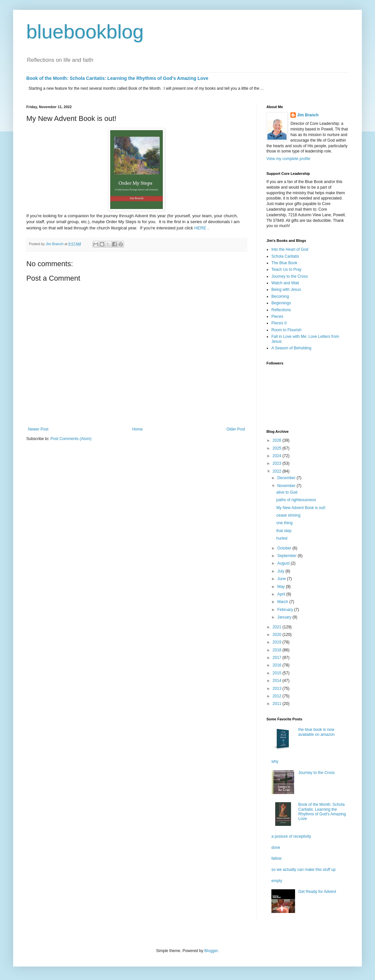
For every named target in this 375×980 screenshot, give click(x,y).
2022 (278, 471)
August (284, 563)
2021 (278, 627)
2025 (278, 448)
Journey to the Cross (290, 276)
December (287, 478)
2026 (278, 440)
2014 (278, 681)
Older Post (236, 429)
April (282, 594)
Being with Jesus (286, 290)
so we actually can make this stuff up (303, 870)
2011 (278, 704)
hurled (282, 538)
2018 (278, 650)
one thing (284, 523)
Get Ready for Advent (317, 892)
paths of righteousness (296, 500)
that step (284, 531)
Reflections (281, 310)
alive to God (287, 492)
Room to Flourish (286, 330)
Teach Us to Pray (286, 269)
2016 (278, 665)
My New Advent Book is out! (301, 508)
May (282, 587)
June (282, 579)
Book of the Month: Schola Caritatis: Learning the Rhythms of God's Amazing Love (117, 78)
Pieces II (279, 323)
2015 (278, 673)
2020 (278, 635)
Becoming (280, 296)
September (287, 556)
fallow (276, 858)
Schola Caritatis (285, 256)
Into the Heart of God (290, 249)
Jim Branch (308, 115)
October (285, 548)
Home (137, 429)
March (283, 602)
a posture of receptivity (291, 836)
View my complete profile (288, 159)
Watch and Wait (285, 283)
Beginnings (281, 303)
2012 (278, 696)
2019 (278, 642)
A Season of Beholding (291, 348)
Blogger (211, 951)
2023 (278, 463)
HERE (200, 228)
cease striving (288, 515)
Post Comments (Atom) (71, 439)
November (287, 486)
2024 (278, 456)
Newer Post (38, 429)
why (275, 761)
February (286, 610)
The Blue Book (284, 263)
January (285, 617)
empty (277, 881)
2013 (278, 688)
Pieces (277, 316)
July (281, 571)
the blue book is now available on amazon (316, 732)
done (276, 848)
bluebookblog (85, 32)
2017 (278, 658)
